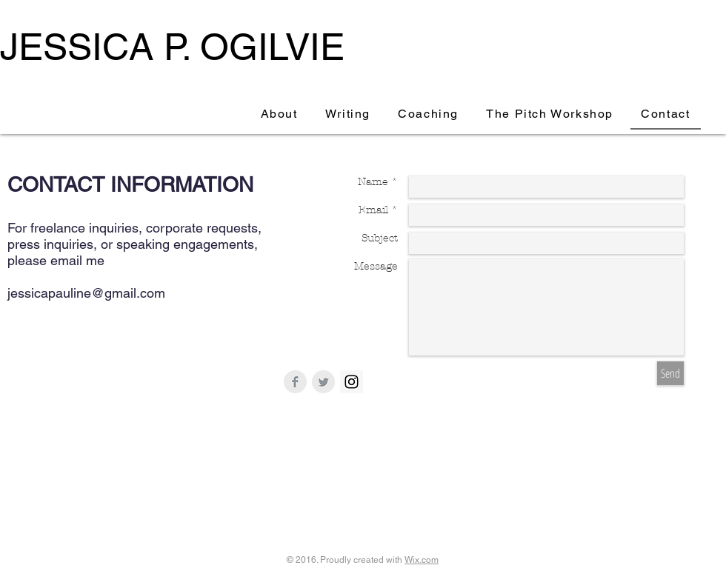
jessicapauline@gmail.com (86, 293)
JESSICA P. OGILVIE (172, 47)
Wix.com (422, 560)
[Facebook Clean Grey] (295, 382)
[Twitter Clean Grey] (323, 382)
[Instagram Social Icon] (352, 382)
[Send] (670, 373)
